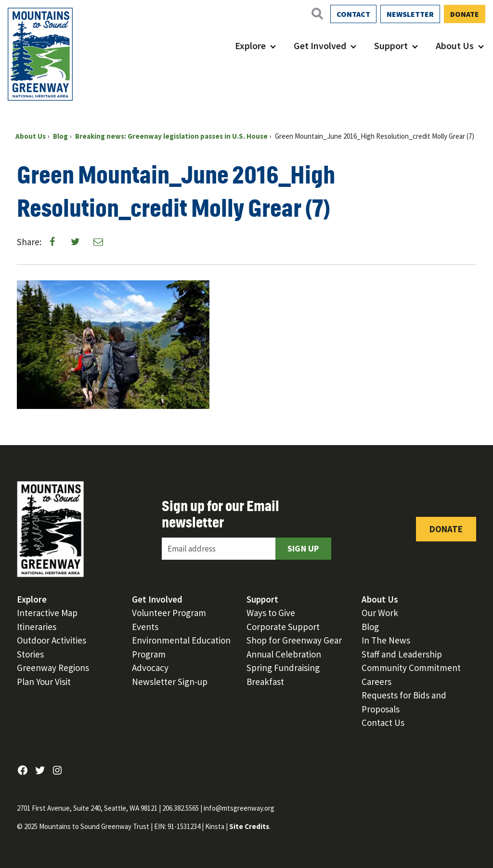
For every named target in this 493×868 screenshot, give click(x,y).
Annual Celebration (284, 654)
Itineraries (37, 627)
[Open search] (317, 13)
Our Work (380, 613)
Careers (376, 682)
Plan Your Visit (44, 682)
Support (391, 46)
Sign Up (303, 548)
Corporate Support (283, 627)
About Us (455, 46)
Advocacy (150, 668)
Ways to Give (271, 613)
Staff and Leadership (402, 654)
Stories (30, 654)
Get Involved (320, 46)
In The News (386, 640)
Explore (250, 46)
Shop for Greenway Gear (294, 640)
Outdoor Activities (52, 640)
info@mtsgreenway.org (239, 808)
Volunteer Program (169, 613)
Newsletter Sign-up (170, 682)
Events (145, 627)
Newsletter (410, 14)
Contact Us (383, 723)
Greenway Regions (53, 668)
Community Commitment (411, 668)
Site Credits (249, 826)
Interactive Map (47, 613)
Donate (465, 14)
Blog (370, 627)
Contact (353, 14)
